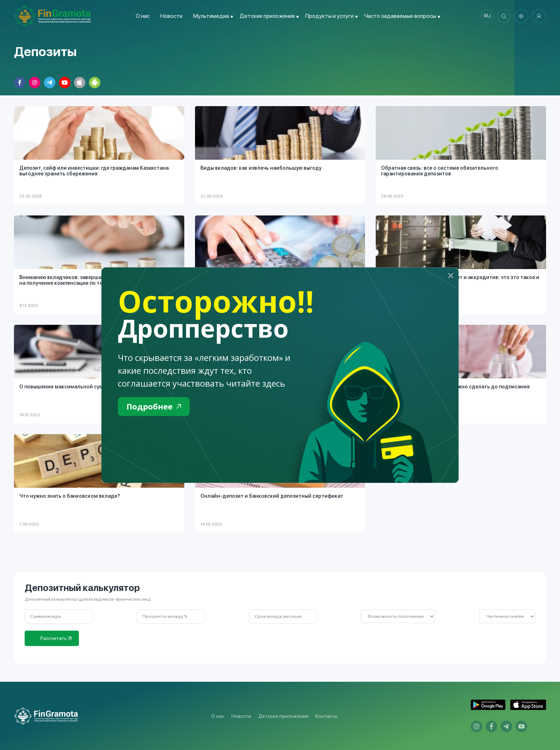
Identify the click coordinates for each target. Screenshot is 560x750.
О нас (141, 16)
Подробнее (156, 407)
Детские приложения (283, 716)
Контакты (326, 716)
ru (486, 16)
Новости (170, 16)
